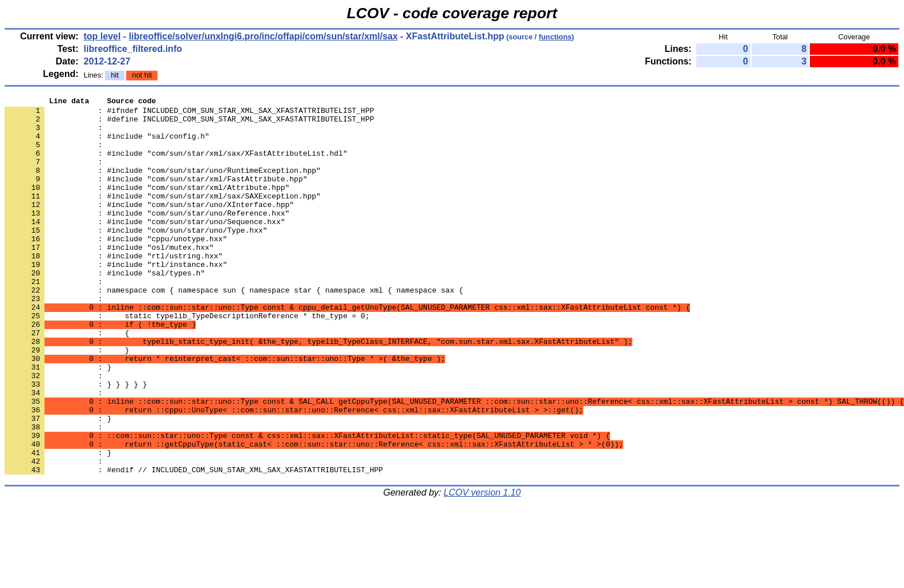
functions (555, 37)
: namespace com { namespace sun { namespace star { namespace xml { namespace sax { (234, 329)
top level (102, 36)
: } (58, 483)
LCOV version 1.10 (482, 568)
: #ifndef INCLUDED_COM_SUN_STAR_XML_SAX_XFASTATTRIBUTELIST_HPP (189, 113)
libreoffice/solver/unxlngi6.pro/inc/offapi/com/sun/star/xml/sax (263, 36)
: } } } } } (76, 442)
